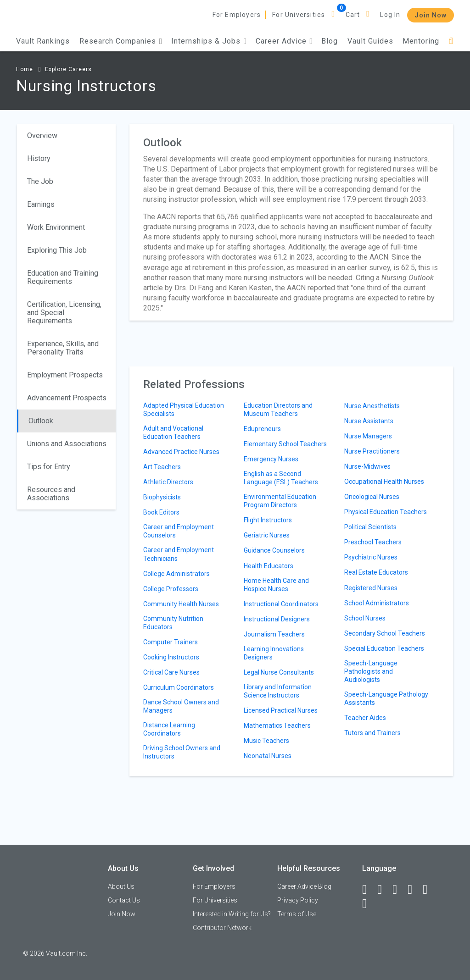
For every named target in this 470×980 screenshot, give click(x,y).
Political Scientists (370, 527)
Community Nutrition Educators (173, 623)
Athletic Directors (168, 482)
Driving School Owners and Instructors (182, 752)
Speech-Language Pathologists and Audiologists (371, 671)
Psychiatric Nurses (371, 557)
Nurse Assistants (369, 421)
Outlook (41, 421)
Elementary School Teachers (285, 444)
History (39, 158)
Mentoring (421, 41)
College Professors (171, 589)
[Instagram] (414, 890)
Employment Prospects (65, 375)
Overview (42, 136)
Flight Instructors (268, 520)
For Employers (237, 15)
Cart (353, 15)
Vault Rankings (43, 41)
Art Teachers (162, 467)
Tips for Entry (49, 467)
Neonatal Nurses (268, 756)
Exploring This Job (57, 250)
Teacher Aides (365, 718)
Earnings (41, 204)
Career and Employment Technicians (179, 554)
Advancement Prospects (67, 398)
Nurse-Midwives (367, 466)
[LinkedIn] (384, 890)
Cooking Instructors (171, 657)
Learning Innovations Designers (274, 653)
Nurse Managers (368, 436)
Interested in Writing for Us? (232, 914)
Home (25, 69)
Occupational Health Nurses (384, 482)
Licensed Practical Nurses (281, 710)
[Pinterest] (429, 890)
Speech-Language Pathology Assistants (386, 698)
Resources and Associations (51, 494)
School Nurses (365, 618)
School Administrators (377, 603)
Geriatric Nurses (267, 535)
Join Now (431, 15)
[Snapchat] (369, 904)
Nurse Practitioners (372, 451)
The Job (40, 181)
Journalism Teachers (274, 634)
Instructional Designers (277, 619)
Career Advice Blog (304, 886)
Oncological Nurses (372, 497)
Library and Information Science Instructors (278, 691)
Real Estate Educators (376, 572)
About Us (121, 886)
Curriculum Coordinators (179, 687)
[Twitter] (399, 890)
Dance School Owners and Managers (181, 706)
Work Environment (56, 227)
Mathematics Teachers (277, 725)
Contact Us (124, 900)
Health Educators (269, 566)
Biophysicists (162, 497)
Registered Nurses (371, 588)
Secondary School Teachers (385, 633)
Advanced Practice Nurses (181, 452)
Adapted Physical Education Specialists (184, 410)
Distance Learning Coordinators (169, 729)
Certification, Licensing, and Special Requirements (64, 313)
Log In (390, 15)
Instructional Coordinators (281, 604)
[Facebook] (369, 890)
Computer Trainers (171, 642)
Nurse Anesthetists (372, 406)
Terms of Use (297, 914)
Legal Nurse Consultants (279, 672)
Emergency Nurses (271, 459)
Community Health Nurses (181, 604)
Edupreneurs (262, 429)
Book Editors (161, 512)
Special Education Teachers (384, 648)
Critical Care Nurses (171, 672)
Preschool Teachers (373, 542)
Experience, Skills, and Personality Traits (63, 348)
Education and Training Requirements (63, 277)
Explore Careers (68, 69)
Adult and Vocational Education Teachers (173, 432)
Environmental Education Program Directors (280, 501)
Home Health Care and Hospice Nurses (276, 585)
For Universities (299, 15)
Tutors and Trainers (372, 733)
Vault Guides (370, 41)
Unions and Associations (67, 444)
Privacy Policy (298, 900)
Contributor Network (222, 928)
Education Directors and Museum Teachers (278, 410)
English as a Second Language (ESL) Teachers (281, 478)
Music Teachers (266, 741)
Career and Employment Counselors (179, 531)
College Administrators (176, 574)
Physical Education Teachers (386, 512)
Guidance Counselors (274, 550)
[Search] (451, 41)
